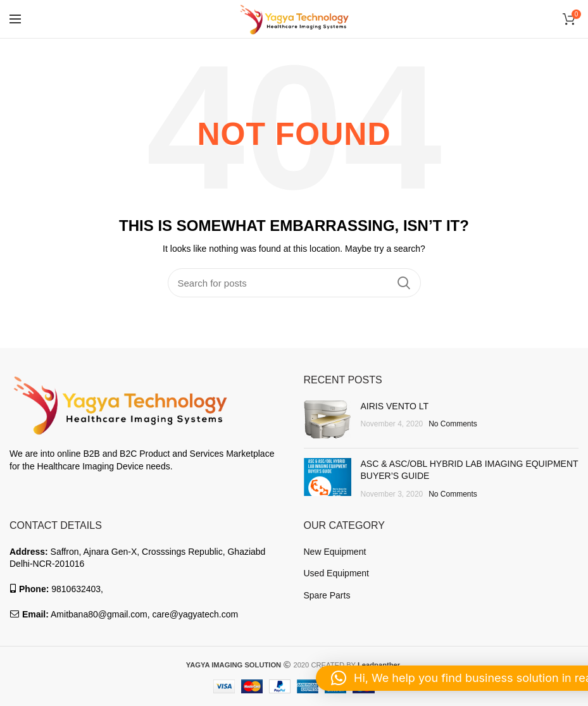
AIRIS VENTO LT (395, 406)
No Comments (453, 424)
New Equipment (335, 552)
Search (404, 283)
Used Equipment (337, 573)
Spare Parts (327, 595)
